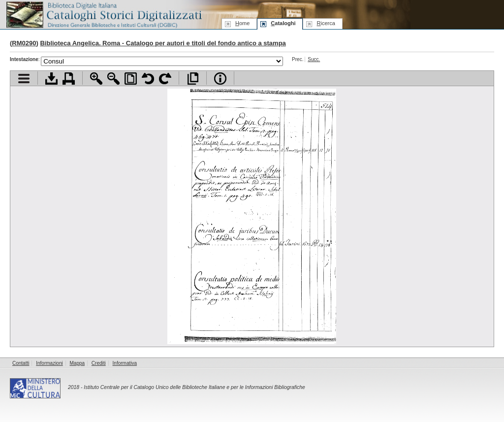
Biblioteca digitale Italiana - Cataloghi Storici (103, 14)
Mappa (78, 363)
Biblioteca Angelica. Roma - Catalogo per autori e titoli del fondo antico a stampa (163, 43)
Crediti (99, 363)
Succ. (314, 59)
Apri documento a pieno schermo (193, 79)
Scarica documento (51, 79)
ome (242, 23)
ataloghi (283, 23)
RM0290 (24, 43)
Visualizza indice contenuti (24, 79)
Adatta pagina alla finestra (131, 79)
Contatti (21, 363)
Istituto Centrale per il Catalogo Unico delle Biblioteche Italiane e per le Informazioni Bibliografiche (194, 387)
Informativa (125, 363)
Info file (220, 79)
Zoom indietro (113, 79)
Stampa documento (69, 79)
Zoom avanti (96, 79)
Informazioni (49, 363)
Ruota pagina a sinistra (148, 79)
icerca (326, 23)
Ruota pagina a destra (165, 79)
